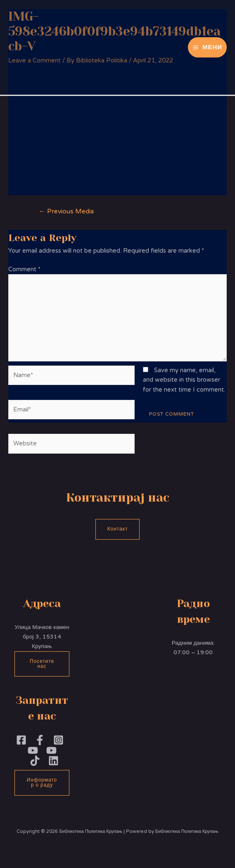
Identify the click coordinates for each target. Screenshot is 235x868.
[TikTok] (35, 761)
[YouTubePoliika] (33, 750)
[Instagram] (58, 740)
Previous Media (66, 211)
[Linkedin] (53, 761)
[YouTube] (51, 750)
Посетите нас (42, 664)
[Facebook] (21, 740)
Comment (24, 269)
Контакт (118, 529)
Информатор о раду (42, 782)
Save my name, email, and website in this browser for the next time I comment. (184, 380)
